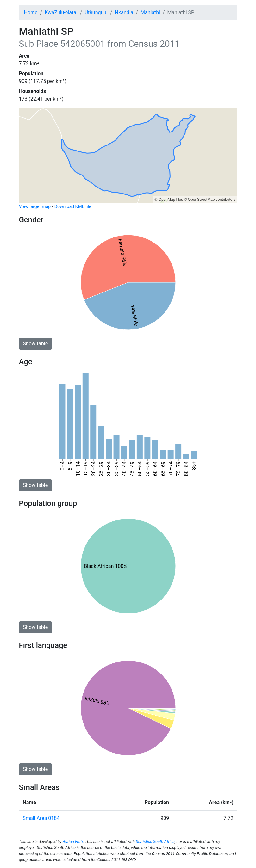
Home (31, 12)
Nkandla (124, 12)
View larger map (35, 206)
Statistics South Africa (155, 842)
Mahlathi (150, 12)
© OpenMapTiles (169, 200)
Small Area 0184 (41, 818)
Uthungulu (96, 12)
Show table (36, 344)
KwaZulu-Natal (61, 12)
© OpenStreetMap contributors (210, 200)
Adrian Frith (73, 842)
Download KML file (73, 206)
